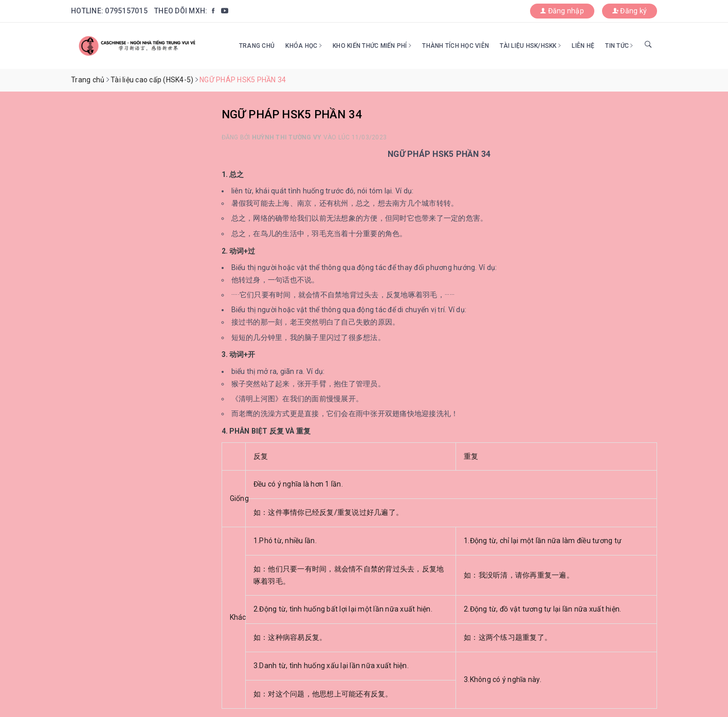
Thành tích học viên (456, 46)
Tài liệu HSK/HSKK (530, 46)
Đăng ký (630, 11)
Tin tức (619, 46)
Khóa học (304, 46)
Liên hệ (583, 46)
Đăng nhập (562, 11)
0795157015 (126, 11)
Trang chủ (257, 46)
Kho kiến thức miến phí (372, 46)
